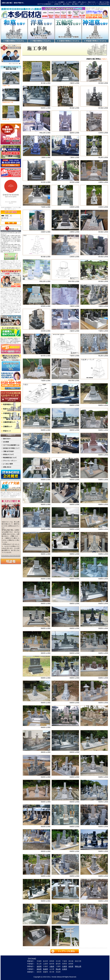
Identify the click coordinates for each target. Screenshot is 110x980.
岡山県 (58, 969)
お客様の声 (57, 4)
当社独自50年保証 (104, 4)
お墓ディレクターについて (88, 4)
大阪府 (52, 966)
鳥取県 (39, 969)
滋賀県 (39, 966)
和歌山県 (78, 966)
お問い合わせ (82, 2)
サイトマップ (52, 2)
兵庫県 (65, 966)
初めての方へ (92, 2)
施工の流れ (66, 4)
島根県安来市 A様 (11, 102)
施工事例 (75, 4)
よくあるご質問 (71, 2)
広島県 (65, 969)
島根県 (45, 969)
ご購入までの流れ (104, 2)
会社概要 (61, 2)
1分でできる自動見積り (45, 4)
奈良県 (71, 966)
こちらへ (104, 59)
